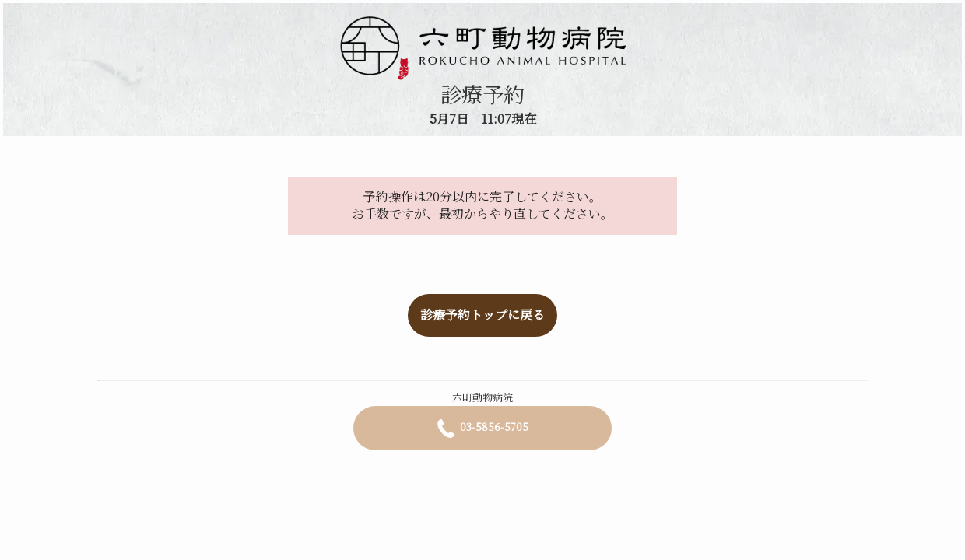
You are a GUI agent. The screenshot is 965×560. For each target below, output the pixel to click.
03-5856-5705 (482, 429)
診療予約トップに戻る (482, 315)
